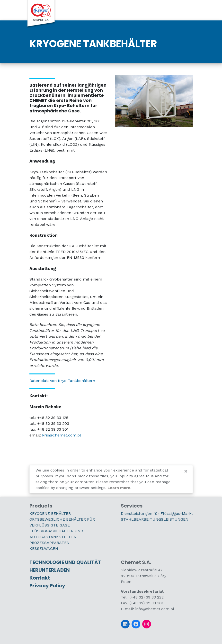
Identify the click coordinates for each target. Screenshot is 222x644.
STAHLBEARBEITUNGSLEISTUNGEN (155, 519)
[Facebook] (136, 624)
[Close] (186, 471)
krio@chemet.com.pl (62, 435)
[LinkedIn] (125, 624)
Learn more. (119, 488)
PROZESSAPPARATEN (49, 543)
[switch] (182, 10)
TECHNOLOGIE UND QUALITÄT (65, 562)
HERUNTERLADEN (50, 570)
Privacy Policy (47, 586)
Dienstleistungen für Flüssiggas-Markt (157, 513)
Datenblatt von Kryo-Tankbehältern (62, 381)
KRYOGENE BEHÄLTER (50, 513)
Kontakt (40, 578)
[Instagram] (147, 624)
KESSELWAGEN (44, 549)
